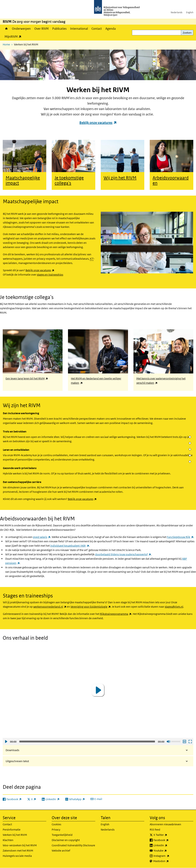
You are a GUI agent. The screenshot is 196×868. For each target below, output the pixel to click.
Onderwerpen (21, 29)
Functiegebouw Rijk (180, 537)
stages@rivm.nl (174, 607)
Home (6, 29)
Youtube (168, 851)
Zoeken (187, 33)
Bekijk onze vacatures (98, 123)
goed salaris (42, 537)
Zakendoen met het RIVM (18, 851)
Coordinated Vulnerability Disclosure (73, 845)
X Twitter (168, 835)
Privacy (56, 830)
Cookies (56, 824)
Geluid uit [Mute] (168, 742)
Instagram (169, 856)
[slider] (87, 742)
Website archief (61, 851)
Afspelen (6, 742)
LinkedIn (168, 845)
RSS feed (155, 830)
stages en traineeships (50, 275)
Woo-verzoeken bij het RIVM (20, 845)
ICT (92, 259)
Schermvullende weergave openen (190, 742)
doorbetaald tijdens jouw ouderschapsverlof (123, 554)
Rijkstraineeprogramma (116, 614)
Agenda (111, 29)
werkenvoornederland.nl (50, 607)
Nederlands (177, 12)
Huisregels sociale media (17, 856)
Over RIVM (41, 29)
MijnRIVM (14, 36)
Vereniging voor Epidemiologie (91, 607)
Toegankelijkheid (62, 835)
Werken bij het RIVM (15, 835)
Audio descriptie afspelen (184, 742)
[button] (98, 690)
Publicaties (59, 29)
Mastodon (169, 861)
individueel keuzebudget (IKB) (70, 546)
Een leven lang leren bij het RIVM (27, 378)
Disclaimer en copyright (66, 840)
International (79, 29)
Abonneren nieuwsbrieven (165, 824)
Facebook (169, 840)
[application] (98, 690)
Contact (97, 29)
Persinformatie (12, 830)
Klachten (8, 840)
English (190, 12)
